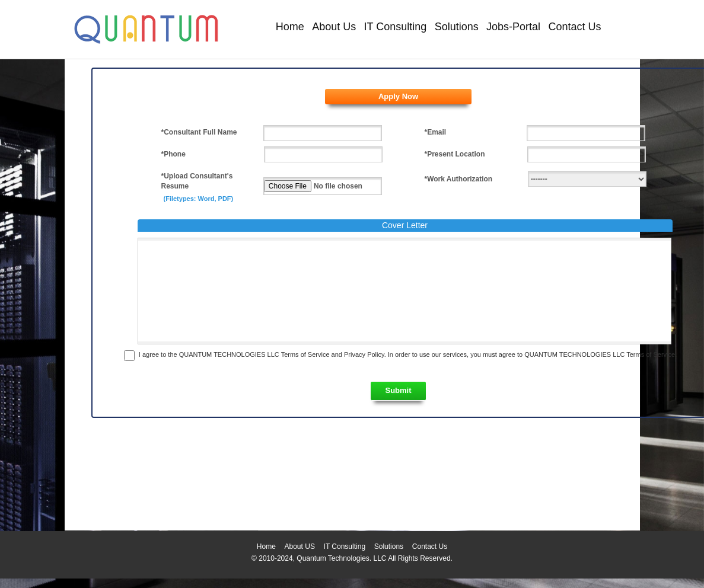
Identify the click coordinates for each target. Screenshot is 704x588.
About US (300, 547)
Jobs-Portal (513, 27)
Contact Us (574, 27)
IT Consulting (396, 27)
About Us (334, 27)
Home (290, 27)
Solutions (457, 27)
